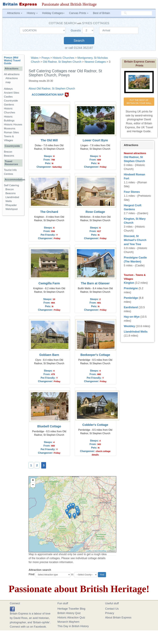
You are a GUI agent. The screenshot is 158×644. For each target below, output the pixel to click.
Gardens (9, 105)
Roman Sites (11, 132)
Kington (129, 283)
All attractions (12, 74)
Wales (35, 58)
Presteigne (131, 288)
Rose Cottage (95, 212)
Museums (10, 128)
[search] (137, 13)
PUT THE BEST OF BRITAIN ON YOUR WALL (139, 102)
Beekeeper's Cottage (95, 355)
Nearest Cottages (95, 62)
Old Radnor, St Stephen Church (62, 62)
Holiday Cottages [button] (53, 13)
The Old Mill (49, 140)
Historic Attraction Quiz (71, 618)
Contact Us (112, 609)
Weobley (129, 326)
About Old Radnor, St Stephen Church (52, 89)
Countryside (11, 101)
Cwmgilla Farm (49, 283)
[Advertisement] (14, 265)
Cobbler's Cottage (95, 425)
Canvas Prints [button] (79, 13)
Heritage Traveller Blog (71, 609)
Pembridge (131, 298)
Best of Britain (101, 13)
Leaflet (89, 551)
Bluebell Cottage (49, 426)
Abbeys (8, 89)
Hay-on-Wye (132, 317)
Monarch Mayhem (68, 622)
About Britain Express (118, 618)
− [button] (33, 485)
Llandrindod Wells (136, 332)
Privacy (110, 613)
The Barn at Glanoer (95, 283)
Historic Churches (64, 58)
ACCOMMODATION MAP (48, 95)
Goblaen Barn (49, 355)
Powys (46, 58)
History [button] (32, 13)
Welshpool (12, 209)
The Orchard (49, 212)
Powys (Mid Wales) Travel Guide (12, 60)
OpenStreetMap (100, 551)
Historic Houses (13, 125)
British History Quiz (69, 613)
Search (79, 41)
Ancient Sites (12, 93)
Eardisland (131, 307)
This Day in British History (73, 626)
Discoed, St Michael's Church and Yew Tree (135, 240)
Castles (8, 97)
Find (31, 574)
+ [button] (33, 480)
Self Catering (11, 185)
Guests (76, 30)
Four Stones (132, 192)
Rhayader (11, 205)
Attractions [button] (15, 13)
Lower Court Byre (95, 140)
